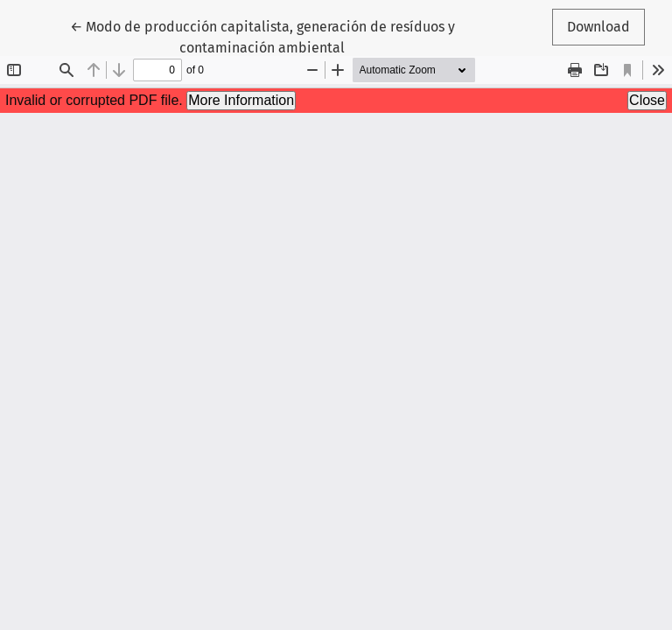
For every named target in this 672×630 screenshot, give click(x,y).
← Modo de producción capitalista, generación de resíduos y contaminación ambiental (262, 36)
